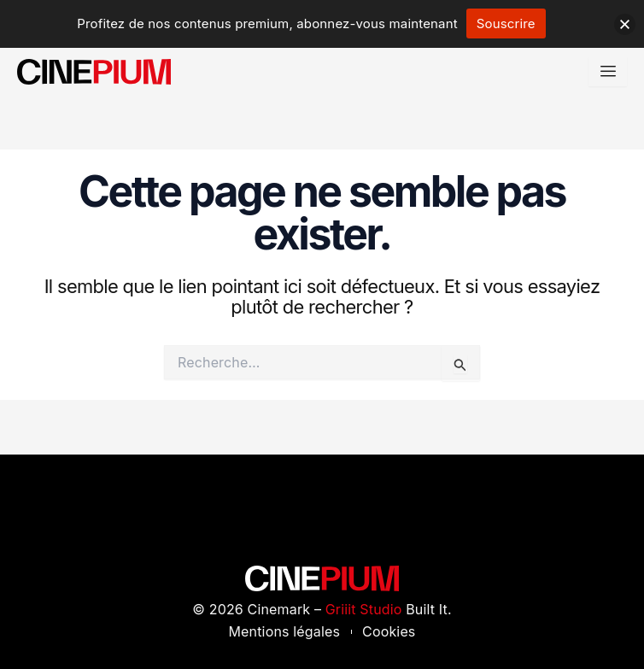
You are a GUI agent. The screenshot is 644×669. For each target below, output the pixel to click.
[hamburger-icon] (608, 71)
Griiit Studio (364, 609)
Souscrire (506, 23)
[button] (625, 24)
